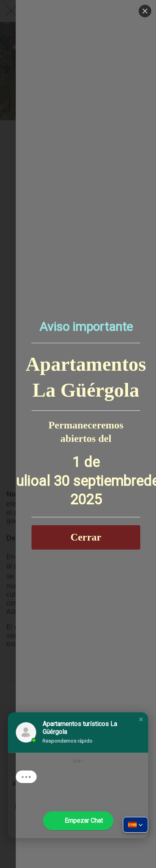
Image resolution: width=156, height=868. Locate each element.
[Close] (145, 11)
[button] (141, 719)
